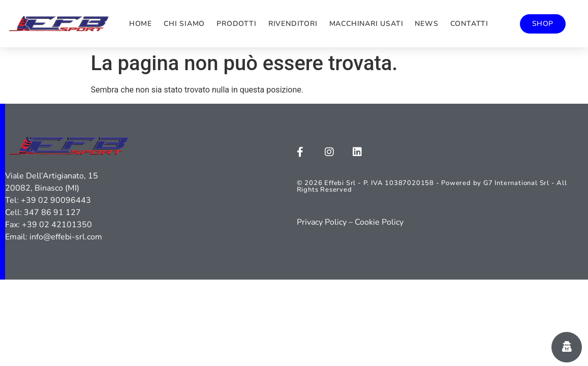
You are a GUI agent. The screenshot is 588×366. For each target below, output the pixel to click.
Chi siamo (184, 24)
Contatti (469, 24)
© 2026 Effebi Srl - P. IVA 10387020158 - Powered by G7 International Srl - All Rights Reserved (432, 186)
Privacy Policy (322, 222)
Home (141, 24)
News (426, 24)
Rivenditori (293, 24)
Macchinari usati (366, 24)
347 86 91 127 (52, 212)
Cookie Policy (379, 222)
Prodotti (236, 24)
